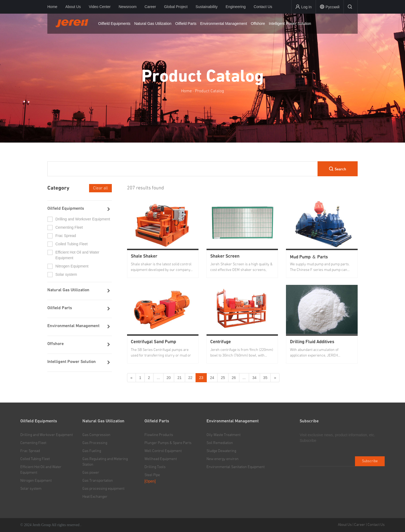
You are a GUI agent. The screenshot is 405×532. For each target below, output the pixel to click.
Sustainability (207, 7)
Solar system (66, 274)
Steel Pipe (152, 475)
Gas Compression (96, 435)
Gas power (91, 473)
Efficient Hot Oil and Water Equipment (77, 255)
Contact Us (263, 7)
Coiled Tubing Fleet (72, 244)
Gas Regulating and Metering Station (105, 462)
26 (234, 378)
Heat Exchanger (95, 497)
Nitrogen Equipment (72, 266)
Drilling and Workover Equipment (83, 219)
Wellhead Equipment (161, 459)
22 (190, 378)
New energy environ (223, 459)
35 (265, 378)
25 (223, 378)
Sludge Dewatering (221, 451)
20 (169, 378)
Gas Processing (95, 443)
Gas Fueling (92, 451)
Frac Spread (66, 236)
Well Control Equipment (163, 451)
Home (52, 7)
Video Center (100, 7)
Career (150, 7)
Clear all (100, 188)
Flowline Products (159, 435)
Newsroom (127, 7)
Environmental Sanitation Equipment (236, 467)
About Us (73, 7)
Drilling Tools (155, 467)
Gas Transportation (98, 481)
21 (179, 378)
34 (254, 378)
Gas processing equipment (103, 489)
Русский (330, 7)
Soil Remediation (220, 443)
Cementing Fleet (69, 227)
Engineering (236, 7)
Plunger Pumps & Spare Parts (168, 443)
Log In (304, 7)
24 (212, 378)
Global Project (176, 7)
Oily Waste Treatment (223, 435)
